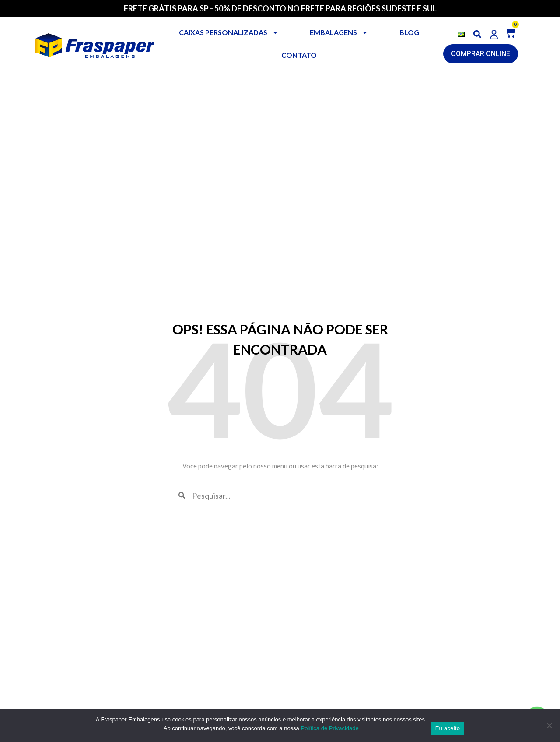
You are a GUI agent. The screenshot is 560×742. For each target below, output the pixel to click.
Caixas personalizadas (229, 32)
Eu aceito (448, 728)
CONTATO (299, 55)
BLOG (409, 32)
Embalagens (339, 32)
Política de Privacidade (329, 728)
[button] (478, 34)
